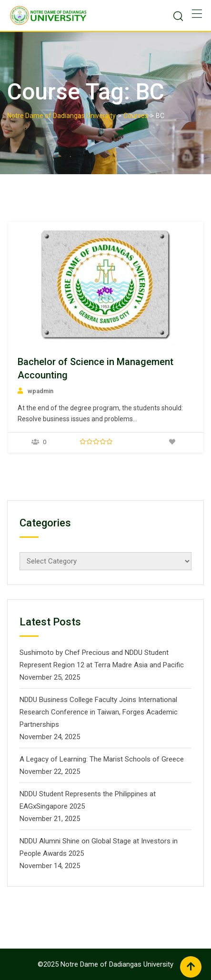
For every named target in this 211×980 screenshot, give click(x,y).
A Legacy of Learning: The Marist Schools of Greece (102, 759)
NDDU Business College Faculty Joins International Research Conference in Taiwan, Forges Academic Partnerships (99, 712)
